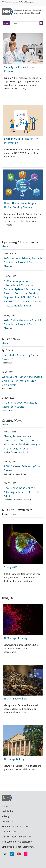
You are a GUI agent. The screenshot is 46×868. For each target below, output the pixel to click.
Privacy (6, 816)
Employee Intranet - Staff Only (18, 847)
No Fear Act (9, 832)
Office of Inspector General (16, 837)
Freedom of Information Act (16, 826)
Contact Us (8, 821)
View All (6, 246)
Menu (6, 23)
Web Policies (8, 811)
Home (5, 806)
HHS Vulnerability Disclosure (17, 842)
